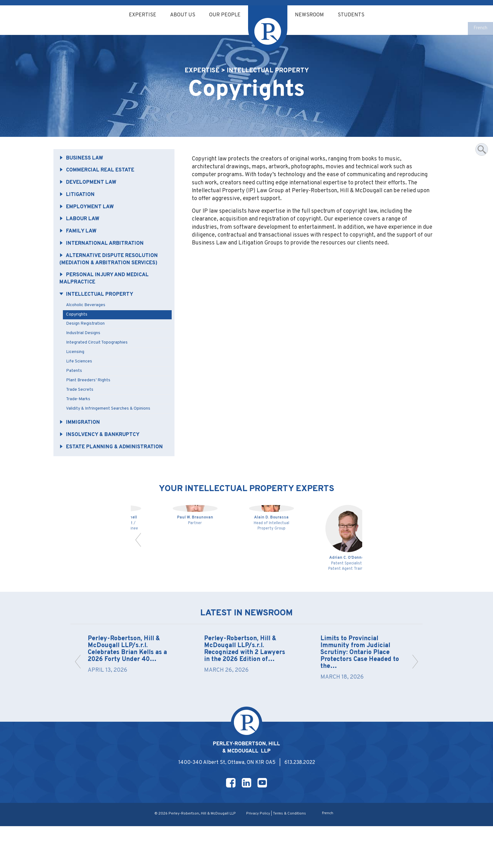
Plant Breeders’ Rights (90, 397)
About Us (180, 15)
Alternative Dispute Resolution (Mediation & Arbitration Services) (112, 271)
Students (355, 15)
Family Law (79, 242)
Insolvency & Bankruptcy (102, 454)
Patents (76, 387)
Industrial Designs (85, 348)
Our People (224, 15)
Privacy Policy (258, 855)
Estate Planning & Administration (91, 470)
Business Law (83, 166)
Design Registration (87, 338)
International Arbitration (104, 255)
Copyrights (78, 329)
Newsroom (311, 15)
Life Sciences (80, 377)
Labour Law (81, 230)
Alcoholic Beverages (88, 319)
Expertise (139, 15)
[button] (138, 570)
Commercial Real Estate (100, 179)
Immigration (81, 441)
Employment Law (89, 217)
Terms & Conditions (289, 855)
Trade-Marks (80, 417)
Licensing (77, 368)
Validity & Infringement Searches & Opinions (111, 426)
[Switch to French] (480, 29)
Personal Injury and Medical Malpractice (107, 292)
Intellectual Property (99, 308)
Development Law (90, 192)
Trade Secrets (81, 407)
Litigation (78, 204)
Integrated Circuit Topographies (99, 358)
